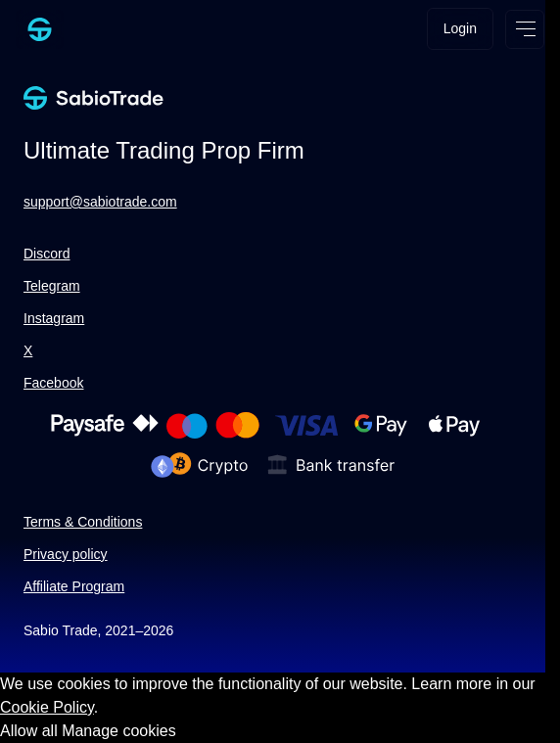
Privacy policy (66, 554)
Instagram (54, 318)
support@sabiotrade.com (100, 202)
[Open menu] (525, 29)
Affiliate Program (74, 586)
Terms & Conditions (83, 522)
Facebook (53, 383)
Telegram (52, 286)
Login (460, 28)
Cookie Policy (47, 707)
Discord (47, 254)
